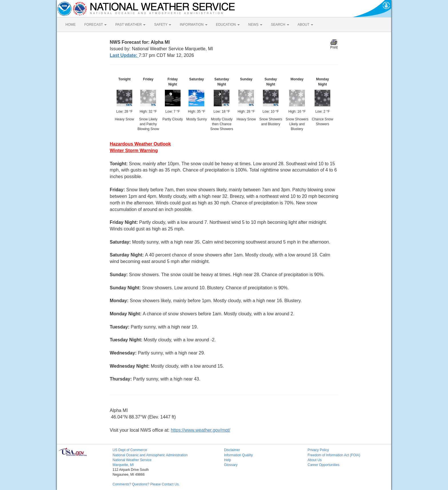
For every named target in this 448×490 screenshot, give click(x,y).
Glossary (231, 465)
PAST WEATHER (130, 25)
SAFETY (163, 25)
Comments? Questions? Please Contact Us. (146, 484)
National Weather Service (132, 460)
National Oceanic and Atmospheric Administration (150, 455)
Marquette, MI (123, 465)
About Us (315, 460)
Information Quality (238, 455)
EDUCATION (228, 25)
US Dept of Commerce (130, 450)
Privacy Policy (318, 450)
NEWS (255, 25)
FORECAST (95, 25)
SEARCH (280, 25)
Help (228, 460)
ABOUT (305, 25)
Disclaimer (232, 450)
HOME (71, 25)
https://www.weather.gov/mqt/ (201, 430)
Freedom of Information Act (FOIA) (334, 455)
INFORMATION (193, 25)
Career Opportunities (324, 465)
